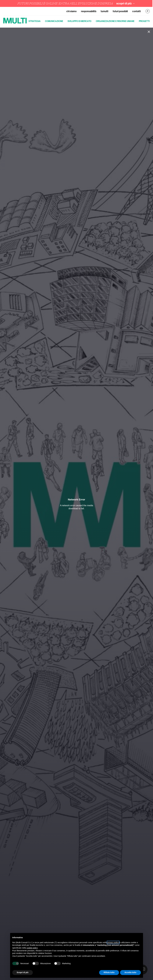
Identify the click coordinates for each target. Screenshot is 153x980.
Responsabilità (89, 11)
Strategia (35, 21)
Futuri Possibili (120, 11)
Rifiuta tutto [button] (109, 972)
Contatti (136, 11)
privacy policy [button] (113, 942)
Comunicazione (54, 21)
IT (148, 11)
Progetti (144, 21)
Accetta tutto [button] (130, 972)
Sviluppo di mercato (79, 21)
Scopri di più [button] (23, 972)
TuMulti (104, 11)
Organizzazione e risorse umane (115, 21)
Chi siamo (71, 11)
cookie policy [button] (32, 948)
